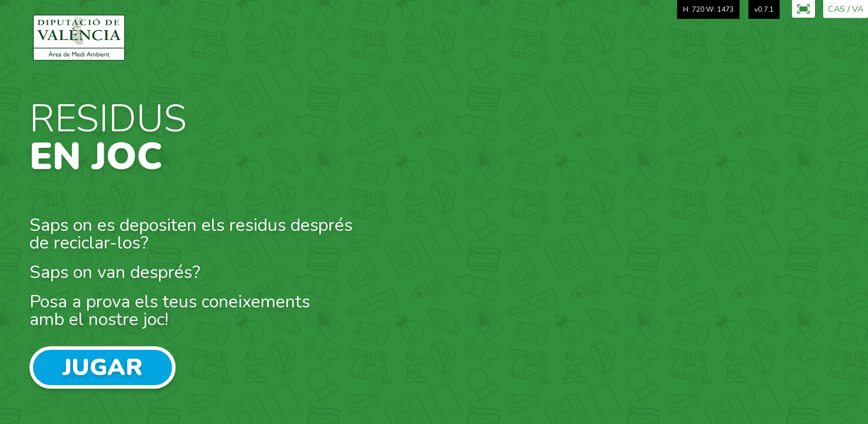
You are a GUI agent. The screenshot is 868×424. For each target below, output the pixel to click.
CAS (836, 9)
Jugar (103, 367)
